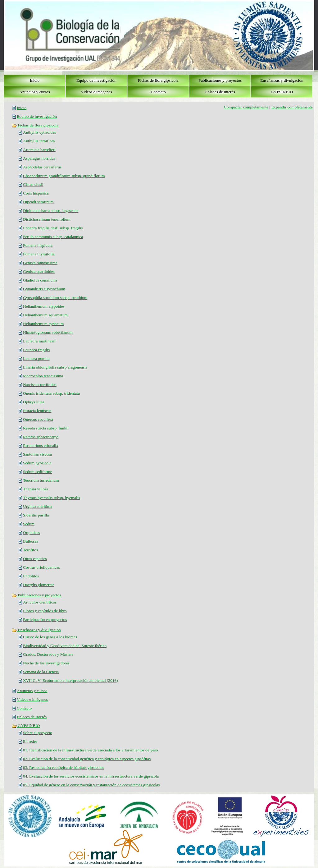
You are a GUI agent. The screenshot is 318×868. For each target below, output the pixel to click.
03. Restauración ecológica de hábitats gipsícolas (64, 767)
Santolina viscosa (37, 454)
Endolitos (31, 576)
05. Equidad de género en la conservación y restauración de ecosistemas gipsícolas (91, 785)
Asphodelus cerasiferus (42, 167)
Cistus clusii (33, 184)
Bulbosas (31, 541)
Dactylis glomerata (39, 585)
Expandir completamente (292, 107)
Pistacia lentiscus (37, 411)
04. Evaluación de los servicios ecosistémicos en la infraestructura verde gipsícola (91, 776)
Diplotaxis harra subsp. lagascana (51, 211)
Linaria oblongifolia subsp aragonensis (55, 367)
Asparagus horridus (39, 158)
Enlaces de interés (32, 717)
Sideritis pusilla (36, 515)
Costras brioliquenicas (41, 567)
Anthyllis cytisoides (39, 132)
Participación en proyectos (45, 620)
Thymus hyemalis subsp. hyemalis (52, 498)
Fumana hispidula (38, 245)
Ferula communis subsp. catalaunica (53, 237)
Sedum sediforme (38, 472)
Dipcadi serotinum (38, 202)
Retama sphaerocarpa (41, 437)
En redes (30, 741)
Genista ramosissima (40, 263)
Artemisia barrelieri (39, 150)
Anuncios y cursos (32, 691)
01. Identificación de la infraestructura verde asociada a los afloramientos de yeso (90, 750)
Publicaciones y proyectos (36, 595)
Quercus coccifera (38, 419)
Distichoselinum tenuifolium (47, 219)
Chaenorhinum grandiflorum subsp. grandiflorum (64, 176)
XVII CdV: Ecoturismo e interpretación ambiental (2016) (70, 680)
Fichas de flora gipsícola (35, 125)
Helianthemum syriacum (43, 324)
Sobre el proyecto (38, 733)
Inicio (22, 108)
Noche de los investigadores (46, 663)
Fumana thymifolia (39, 254)
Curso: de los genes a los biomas (50, 637)
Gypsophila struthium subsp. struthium (55, 298)
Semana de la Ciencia (41, 672)
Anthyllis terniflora (39, 141)
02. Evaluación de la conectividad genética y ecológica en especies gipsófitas (87, 759)
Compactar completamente (246, 107)
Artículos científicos (40, 602)
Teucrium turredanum (41, 480)
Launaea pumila (36, 358)
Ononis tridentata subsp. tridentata (51, 393)
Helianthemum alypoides (44, 306)
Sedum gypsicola (37, 463)
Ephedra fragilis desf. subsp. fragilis (53, 228)
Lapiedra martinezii (39, 341)
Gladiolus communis (40, 280)
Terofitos (30, 550)
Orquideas (32, 533)
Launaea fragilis (36, 350)
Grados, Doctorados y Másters (48, 654)
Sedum (29, 524)
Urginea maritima (38, 506)
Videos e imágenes (32, 699)
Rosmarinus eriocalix (41, 445)
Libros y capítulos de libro (45, 611)
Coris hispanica (36, 193)
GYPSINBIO (26, 726)
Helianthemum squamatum (45, 315)
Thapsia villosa (36, 489)
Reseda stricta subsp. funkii (46, 428)
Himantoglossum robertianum (48, 332)
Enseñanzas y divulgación (36, 630)
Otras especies (35, 559)
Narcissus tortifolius (40, 385)
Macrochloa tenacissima (43, 376)
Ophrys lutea (34, 402)
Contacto (24, 708)
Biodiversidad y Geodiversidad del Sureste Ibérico (65, 646)
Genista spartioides (39, 271)
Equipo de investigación (37, 116)
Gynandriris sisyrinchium (44, 289)
